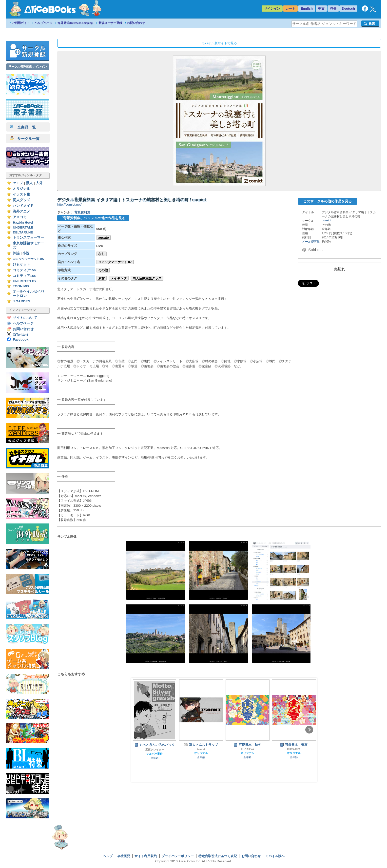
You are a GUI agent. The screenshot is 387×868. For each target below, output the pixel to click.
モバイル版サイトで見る (219, 43)
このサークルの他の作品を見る (328, 201)
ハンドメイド (23, 206)
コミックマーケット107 (29, 259)
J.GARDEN (21, 301)
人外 (39, 183)
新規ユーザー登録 (110, 23)
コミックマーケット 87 (115, 262)
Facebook (21, 339)
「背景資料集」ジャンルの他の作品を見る (93, 218)
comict (327, 220)
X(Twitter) (20, 335)
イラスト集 (21, 194)
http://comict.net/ (69, 204)
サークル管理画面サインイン (28, 67)
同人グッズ (21, 200)
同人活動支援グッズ (147, 278)
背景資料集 (82, 212)
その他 (103, 270)
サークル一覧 (25, 139)
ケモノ (18, 183)
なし (101, 254)
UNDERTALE (23, 227)
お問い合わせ (136, 23)
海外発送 (76, 23)
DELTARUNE (23, 232)
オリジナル (21, 189)
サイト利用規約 (146, 856)
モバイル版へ (275, 856)
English (307, 9)
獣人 (29, 183)
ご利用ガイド (21, 23)
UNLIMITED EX (25, 281)
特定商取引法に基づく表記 (218, 856)
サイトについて (25, 318)
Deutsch (348, 9)
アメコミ (20, 217)
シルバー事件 (155, 754)
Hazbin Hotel (23, 222)
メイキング (119, 278)
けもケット (21, 264)
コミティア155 (24, 276)
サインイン (272, 9)
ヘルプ (108, 856)
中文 (321, 9)
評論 (16, 253)
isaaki (201, 749)
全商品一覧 (23, 127)
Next (309, 730)
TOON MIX (21, 286)
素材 (101, 278)
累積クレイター (155, 750)
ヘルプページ (43, 23)
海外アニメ (21, 211)
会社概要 (124, 856)
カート (290, 9)
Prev (139, 730)
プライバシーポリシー (178, 856)
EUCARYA (247, 749)
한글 (333, 9)
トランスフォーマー (28, 238)
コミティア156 (24, 270)
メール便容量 (311, 242)
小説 (26, 253)
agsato (104, 238)
